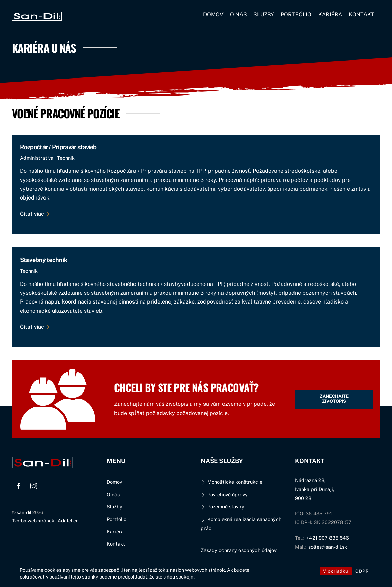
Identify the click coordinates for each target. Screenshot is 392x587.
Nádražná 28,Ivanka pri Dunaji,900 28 (314, 489)
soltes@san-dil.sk (328, 547)
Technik (66, 158)
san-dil (24, 512)
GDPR (362, 571)
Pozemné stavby (222, 507)
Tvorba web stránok (33, 521)
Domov (213, 14)
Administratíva (37, 158)
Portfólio (296, 14)
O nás (238, 14)
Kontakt (361, 14)
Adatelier (68, 521)
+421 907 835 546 (328, 538)
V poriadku (336, 571)
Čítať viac (32, 214)
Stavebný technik (43, 260)
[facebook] (19, 485)
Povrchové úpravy (224, 494)
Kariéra (330, 14)
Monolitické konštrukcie (231, 482)
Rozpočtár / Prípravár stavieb (58, 147)
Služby (264, 14)
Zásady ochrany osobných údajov (239, 550)
